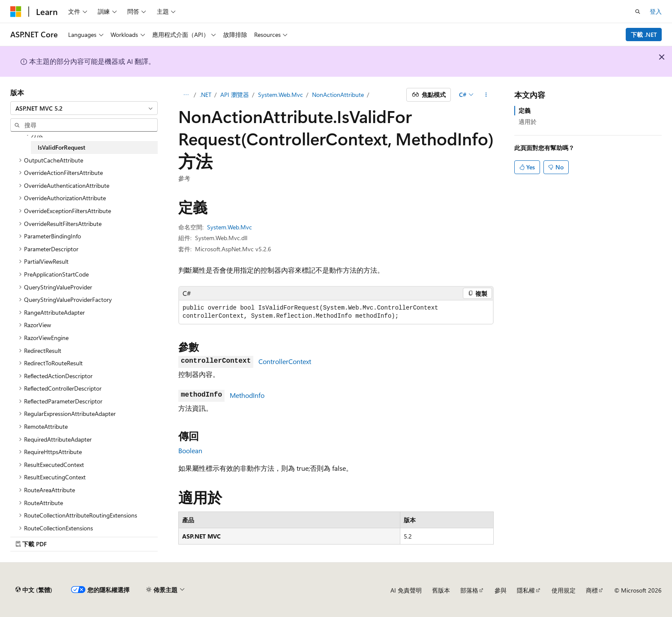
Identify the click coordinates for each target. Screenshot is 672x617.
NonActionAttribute (338, 95)
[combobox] (84, 108)
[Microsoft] (16, 12)
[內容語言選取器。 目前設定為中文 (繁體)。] (34, 590)
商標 (592, 590)
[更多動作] (486, 95)
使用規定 (564, 590)
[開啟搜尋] (638, 12)
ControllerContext (285, 361)
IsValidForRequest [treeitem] (61, 147)
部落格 (469, 590)
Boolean (190, 450)
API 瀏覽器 (235, 95)
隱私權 (526, 590)
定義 (525, 110)
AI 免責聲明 (406, 590)
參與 (501, 590)
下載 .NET (644, 35)
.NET (205, 95)
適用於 (528, 122)
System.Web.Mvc (280, 95)
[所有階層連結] (186, 95)
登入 (656, 11)
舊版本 (441, 590)
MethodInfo (247, 395)
